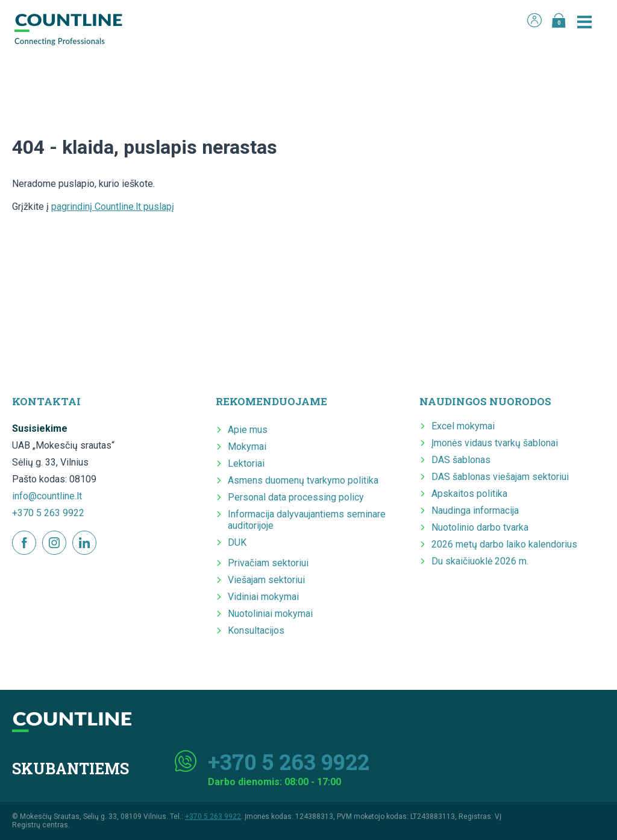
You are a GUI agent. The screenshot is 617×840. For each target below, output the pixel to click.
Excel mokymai (463, 426)
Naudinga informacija (475, 510)
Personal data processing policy (296, 497)
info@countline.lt (47, 496)
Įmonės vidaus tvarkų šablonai (495, 443)
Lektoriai (246, 463)
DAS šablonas (461, 460)
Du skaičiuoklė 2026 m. (480, 561)
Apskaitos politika (469, 494)
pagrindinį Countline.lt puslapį (113, 207)
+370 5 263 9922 (48, 513)
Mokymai (247, 447)
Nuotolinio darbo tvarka (480, 527)
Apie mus (248, 430)
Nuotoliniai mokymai (270, 614)
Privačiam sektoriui (268, 563)
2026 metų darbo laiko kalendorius (504, 544)
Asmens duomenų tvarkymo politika (303, 480)
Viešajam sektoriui (266, 580)
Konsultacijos (256, 630)
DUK (237, 542)
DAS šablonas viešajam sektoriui (500, 477)
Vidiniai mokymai (263, 597)
